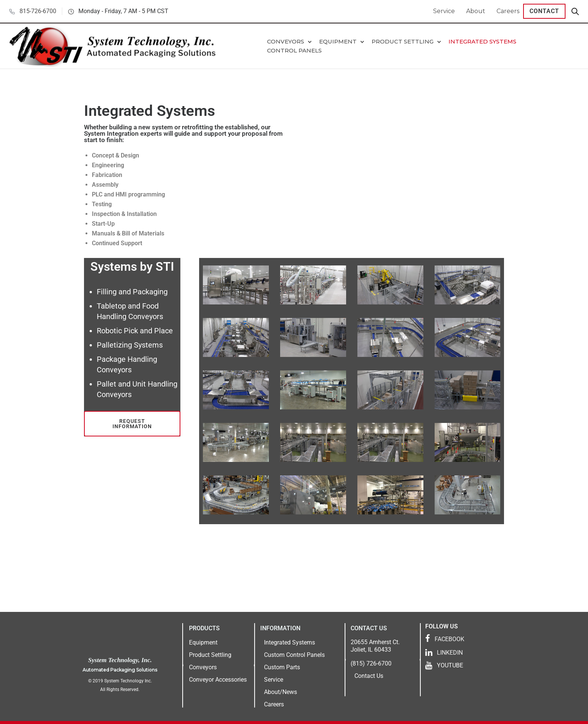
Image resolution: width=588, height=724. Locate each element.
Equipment (338, 41)
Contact (544, 11)
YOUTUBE (450, 665)
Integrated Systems (482, 41)
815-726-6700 (38, 11)
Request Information (132, 424)
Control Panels (294, 50)
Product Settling (403, 41)
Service (444, 11)
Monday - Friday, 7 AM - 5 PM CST (123, 11)
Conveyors (286, 41)
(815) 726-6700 (371, 663)
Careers (508, 11)
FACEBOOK (449, 639)
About (476, 11)
